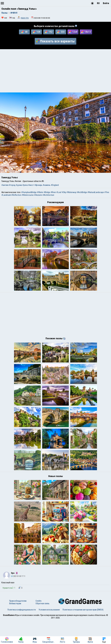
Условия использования (49, 633)
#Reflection (16, 195)
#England (55, 185)
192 (49, 32)
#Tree (107, 192)
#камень (47, 185)
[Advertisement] (55, 71)
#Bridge (47, 192)
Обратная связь (42, 627)
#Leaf (59, 192)
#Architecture (48, 195)
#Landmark (6, 195)
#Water (40, 192)
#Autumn (38, 195)
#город (12, 185)
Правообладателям (18, 624)
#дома (19, 185)
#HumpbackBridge (29, 192)
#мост (31, 185)
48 (24, 32)
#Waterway (71, 192)
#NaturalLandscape (96, 192)
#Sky (64, 192)
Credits (39, 624)
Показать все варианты (55, 41)
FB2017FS (25, 18)
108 (37, 32)
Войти (106, 3)
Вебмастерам (15, 627)
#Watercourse (28, 195)
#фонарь (38, 185)
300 (61, 32)
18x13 (86, 32)
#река (25, 185)
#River (53, 192)
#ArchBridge (82, 192)
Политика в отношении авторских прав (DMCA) (83, 633)
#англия (5, 185)
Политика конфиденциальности (22, 633)
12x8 (73, 32)
